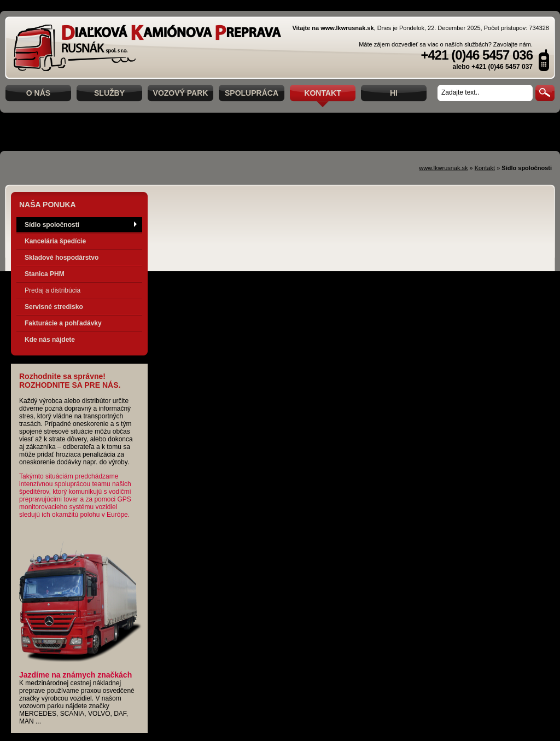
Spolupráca (252, 93)
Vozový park (181, 93)
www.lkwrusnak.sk (443, 168)
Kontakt (322, 93)
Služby (109, 93)
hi (394, 93)
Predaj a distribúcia (52, 290)
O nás (38, 93)
